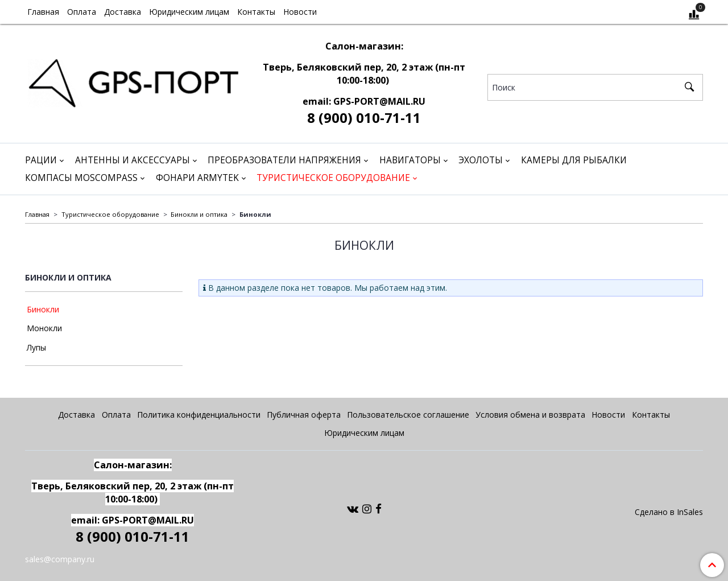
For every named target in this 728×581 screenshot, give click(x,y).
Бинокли (43, 309)
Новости (300, 12)
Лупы (36, 347)
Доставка (123, 12)
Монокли (44, 328)
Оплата (82, 12)
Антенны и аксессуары (133, 160)
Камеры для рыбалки (574, 160)
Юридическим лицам (189, 12)
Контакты (256, 12)
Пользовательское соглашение (408, 415)
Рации (41, 160)
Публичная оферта (304, 415)
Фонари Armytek (197, 178)
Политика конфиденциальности (199, 415)
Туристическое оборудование (333, 178)
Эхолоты (481, 160)
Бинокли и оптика (199, 214)
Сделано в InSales (669, 512)
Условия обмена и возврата (530, 415)
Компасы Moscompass (81, 178)
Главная (43, 12)
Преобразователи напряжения (284, 160)
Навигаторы (410, 160)
